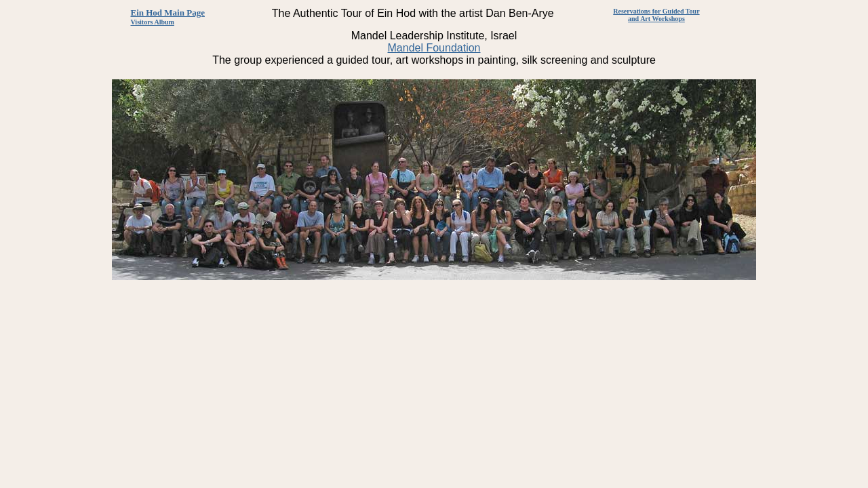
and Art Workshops (656, 19)
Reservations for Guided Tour (656, 11)
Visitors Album (153, 22)
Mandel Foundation (434, 48)
